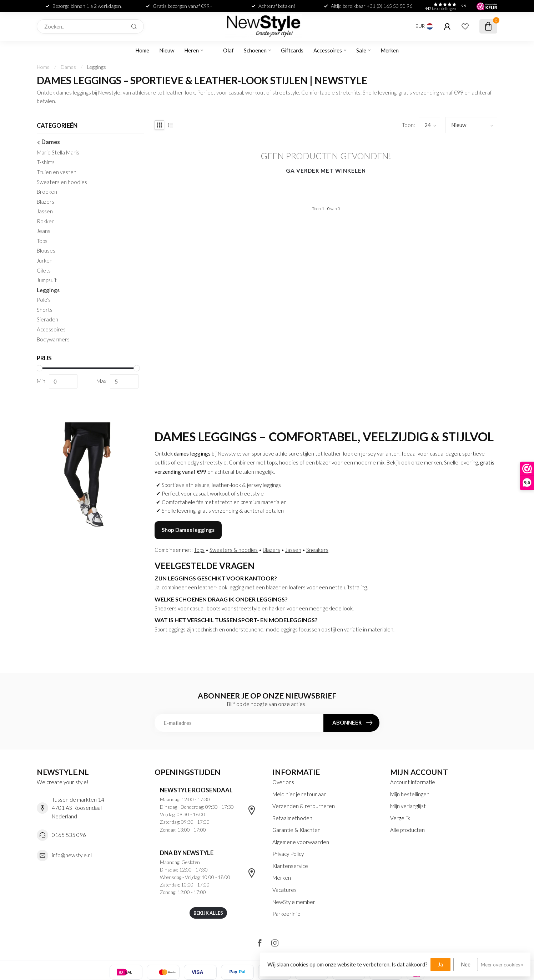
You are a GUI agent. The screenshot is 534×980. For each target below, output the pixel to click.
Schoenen (255, 50)
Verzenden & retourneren (304, 806)
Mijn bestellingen (410, 794)
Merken (390, 50)
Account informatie (413, 782)
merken (433, 462)
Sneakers (317, 550)
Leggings (97, 67)
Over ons (283, 782)
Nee (466, 964)
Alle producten (407, 830)
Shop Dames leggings (188, 530)
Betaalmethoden (292, 818)
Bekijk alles (208, 913)
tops (272, 462)
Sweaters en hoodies (62, 182)
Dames (68, 67)
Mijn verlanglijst (408, 806)
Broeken (47, 192)
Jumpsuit (47, 280)
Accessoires (328, 50)
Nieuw (167, 50)
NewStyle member (294, 902)
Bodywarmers (53, 339)
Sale (361, 50)
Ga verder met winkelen (326, 171)
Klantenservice (290, 866)
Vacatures (284, 890)
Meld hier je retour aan (299, 794)
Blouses (46, 250)
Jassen (45, 211)
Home (142, 50)
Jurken (45, 260)
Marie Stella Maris (58, 152)
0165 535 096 (69, 835)
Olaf (228, 50)
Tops (42, 241)
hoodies (289, 462)
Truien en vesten (57, 172)
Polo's (44, 300)
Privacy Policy (288, 854)
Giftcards (292, 50)
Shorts (45, 310)
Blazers (46, 202)
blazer (323, 462)
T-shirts (46, 162)
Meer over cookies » (502, 965)
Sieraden (47, 319)
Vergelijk (400, 818)
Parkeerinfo (286, 914)
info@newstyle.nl (72, 855)
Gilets (44, 270)
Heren (192, 50)
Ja (440, 964)
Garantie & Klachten (296, 830)
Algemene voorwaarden (301, 842)
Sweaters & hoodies (234, 550)
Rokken (46, 221)
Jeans (44, 231)
